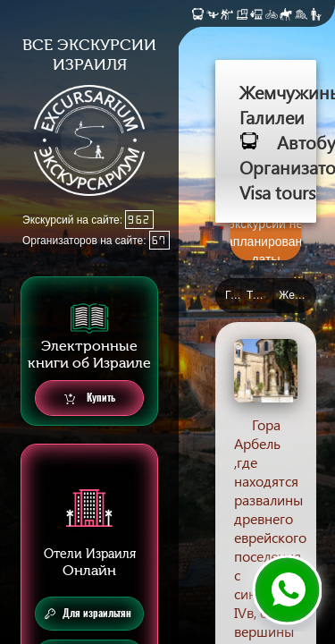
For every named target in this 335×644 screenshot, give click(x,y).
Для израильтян (88, 614)
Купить (90, 398)
